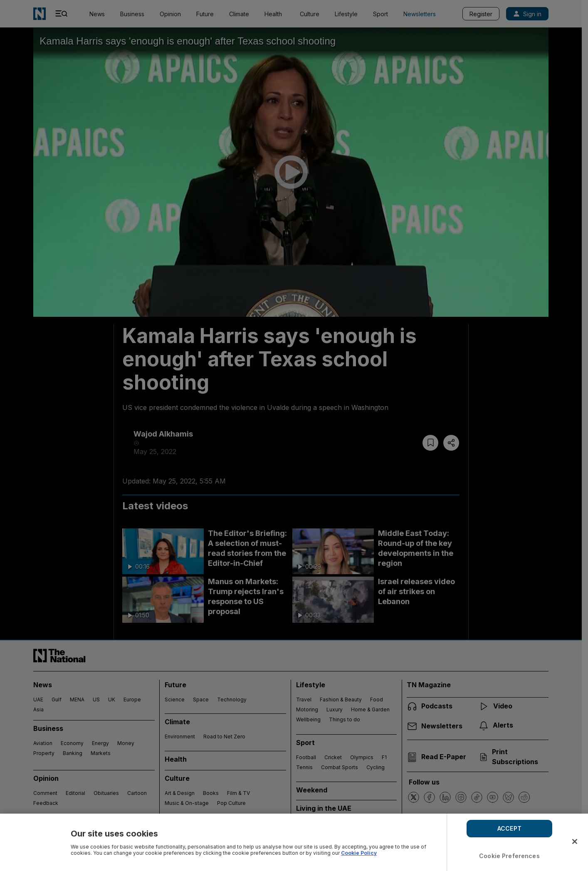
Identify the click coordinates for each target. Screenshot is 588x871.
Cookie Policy (359, 853)
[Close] (575, 841)
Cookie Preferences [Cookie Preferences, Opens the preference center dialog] (509, 856)
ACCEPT (509, 828)
